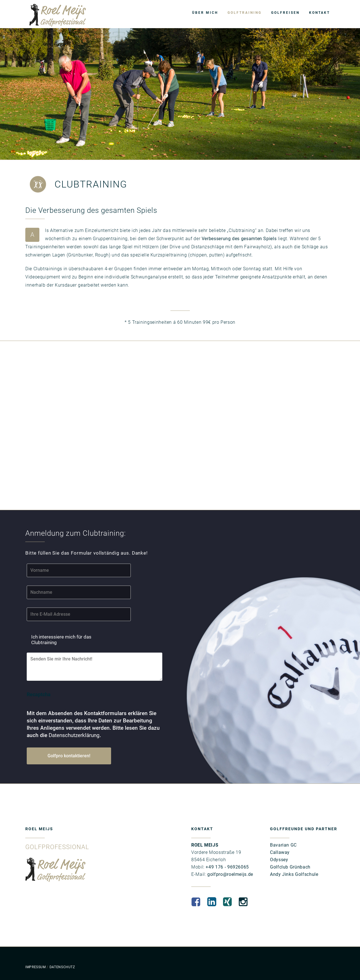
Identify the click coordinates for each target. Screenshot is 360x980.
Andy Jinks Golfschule (294, 874)
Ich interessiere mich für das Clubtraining (61, 640)
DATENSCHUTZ (62, 967)
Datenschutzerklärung (74, 735)
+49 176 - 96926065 (227, 867)
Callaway (280, 852)
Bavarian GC (283, 845)
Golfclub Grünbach (290, 867)
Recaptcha (39, 694)
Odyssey (279, 860)
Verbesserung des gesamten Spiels (239, 239)
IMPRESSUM (36, 967)
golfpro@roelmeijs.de (229, 874)
